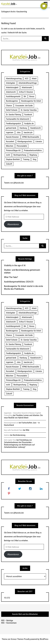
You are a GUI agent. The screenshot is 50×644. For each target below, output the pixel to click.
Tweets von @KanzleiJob (14, 183)
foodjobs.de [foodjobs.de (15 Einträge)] (29, 124)
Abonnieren (13, 224)
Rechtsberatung (19, 435)
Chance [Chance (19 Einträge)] (9, 106)
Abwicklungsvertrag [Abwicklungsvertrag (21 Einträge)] (14, 79)
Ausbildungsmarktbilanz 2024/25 (19, 282)
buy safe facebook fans (13, 430)
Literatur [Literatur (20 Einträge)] (39, 141)
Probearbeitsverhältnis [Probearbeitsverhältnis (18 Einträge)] (33, 150)
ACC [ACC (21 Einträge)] (27, 79)
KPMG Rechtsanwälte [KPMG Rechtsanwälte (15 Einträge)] (31, 137)
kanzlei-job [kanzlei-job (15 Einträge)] (28, 132)
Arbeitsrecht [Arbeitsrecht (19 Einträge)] (11, 92)
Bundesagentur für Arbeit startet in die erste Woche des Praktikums (23, 287)
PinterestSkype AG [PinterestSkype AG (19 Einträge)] (13, 150)
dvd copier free (10, 440)
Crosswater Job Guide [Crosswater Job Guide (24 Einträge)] (24, 106)
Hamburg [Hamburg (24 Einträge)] (23, 128)
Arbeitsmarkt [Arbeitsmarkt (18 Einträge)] (27, 87)
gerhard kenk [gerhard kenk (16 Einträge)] (11, 128)
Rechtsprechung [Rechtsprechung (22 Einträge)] (20, 155)
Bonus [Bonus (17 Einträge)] (32, 96)
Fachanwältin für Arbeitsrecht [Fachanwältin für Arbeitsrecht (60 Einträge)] (18, 119)
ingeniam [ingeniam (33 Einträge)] (10, 132)
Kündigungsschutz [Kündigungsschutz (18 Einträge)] (25, 141)
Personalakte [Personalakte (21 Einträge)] (22, 146)
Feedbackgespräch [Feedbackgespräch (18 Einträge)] (13, 124)
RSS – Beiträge (7, 621)
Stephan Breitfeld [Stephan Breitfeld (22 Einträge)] (13, 159)
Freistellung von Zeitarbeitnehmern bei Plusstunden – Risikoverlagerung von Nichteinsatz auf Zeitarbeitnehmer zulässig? (19, 444)
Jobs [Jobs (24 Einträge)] (19, 132)
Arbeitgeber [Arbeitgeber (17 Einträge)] (11, 83)
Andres (7, 435)
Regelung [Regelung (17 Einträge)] (33, 155)
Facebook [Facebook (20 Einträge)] (28, 115)
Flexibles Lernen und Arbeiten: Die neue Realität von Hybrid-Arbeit (23, 416)
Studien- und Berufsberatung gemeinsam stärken (22, 271)
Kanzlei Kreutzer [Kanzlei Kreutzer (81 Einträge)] (12, 137)
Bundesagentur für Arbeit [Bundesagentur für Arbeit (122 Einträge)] (31, 101)
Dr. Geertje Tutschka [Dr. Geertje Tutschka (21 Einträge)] (29, 110)
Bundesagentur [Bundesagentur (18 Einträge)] (12, 101)
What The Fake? (11, 277)
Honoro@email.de (11, 423)
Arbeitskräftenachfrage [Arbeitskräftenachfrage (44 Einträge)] (28, 83)
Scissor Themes (17, 639)
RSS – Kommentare (9, 623)
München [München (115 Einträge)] (10, 146)
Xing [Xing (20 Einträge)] (34, 159)
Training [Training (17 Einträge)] (26, 159)
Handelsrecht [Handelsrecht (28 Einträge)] (36, 128)
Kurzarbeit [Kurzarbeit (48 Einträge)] (10, 141)
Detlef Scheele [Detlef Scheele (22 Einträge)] (12, 110)
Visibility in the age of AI (15, 265)
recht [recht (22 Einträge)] (8, 155)
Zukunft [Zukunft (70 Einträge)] (9, 164)
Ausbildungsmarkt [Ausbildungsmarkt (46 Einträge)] (13, 96)
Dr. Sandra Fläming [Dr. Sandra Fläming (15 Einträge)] (13, 115)
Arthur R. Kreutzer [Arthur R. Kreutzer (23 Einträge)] (26, 92)
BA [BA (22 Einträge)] (25, 96)
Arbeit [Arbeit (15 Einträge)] (34, 79)
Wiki (28, 430)
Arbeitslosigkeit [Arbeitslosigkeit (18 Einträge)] (12, 87)
